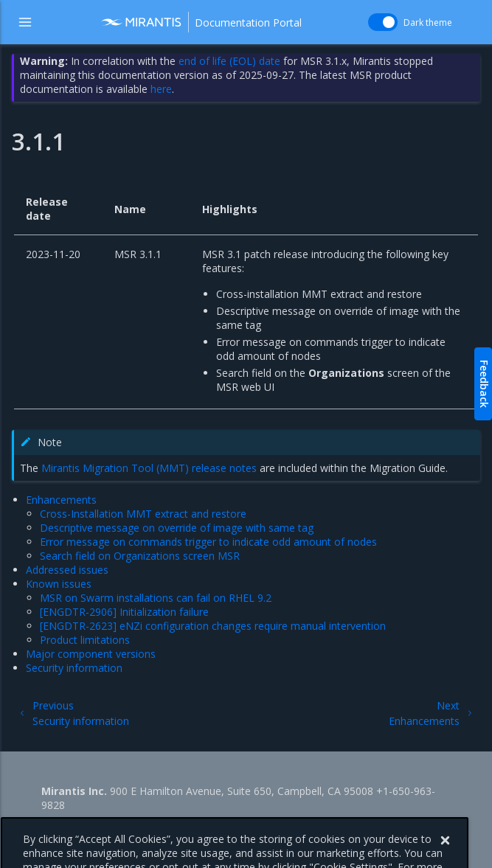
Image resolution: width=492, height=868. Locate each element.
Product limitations (85, 640)
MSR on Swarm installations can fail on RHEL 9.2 (156, 598)
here (161, 89)
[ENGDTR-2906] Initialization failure (124, 612)
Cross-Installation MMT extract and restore (143, 514)
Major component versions (91, 654)
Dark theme (428, 22)
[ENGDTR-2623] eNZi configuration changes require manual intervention (213, 626)
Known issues (59, 584)
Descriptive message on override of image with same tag (177, 528)
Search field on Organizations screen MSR (140, 556)
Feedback (484, 384)
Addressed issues (67, 570)
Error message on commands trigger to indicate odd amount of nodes (208, 542)
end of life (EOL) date (229, 61)
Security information (74, 668)
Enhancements (61, 500)
